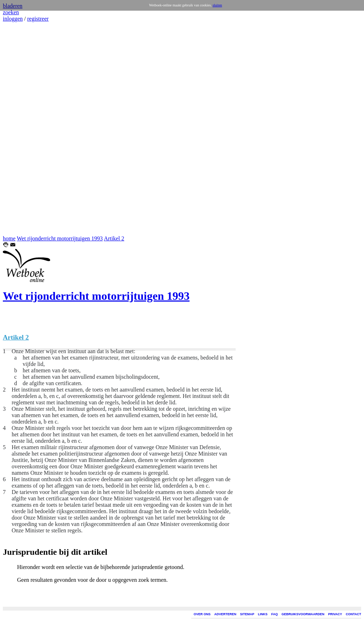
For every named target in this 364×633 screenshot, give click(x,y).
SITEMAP (247, 614)
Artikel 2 (114, 238)
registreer (38, 19)
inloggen (13, 19)
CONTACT (354, 614)
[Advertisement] (24, 129)
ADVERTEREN (225, 614)
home (9, 238)
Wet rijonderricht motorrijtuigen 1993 (60, 238)
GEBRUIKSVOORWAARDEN (303, 614)
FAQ (275, 614)
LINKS (263, 614)
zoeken (11, 12)
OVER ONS (202, 614)
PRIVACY (335, 614)
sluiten (217, 5)
